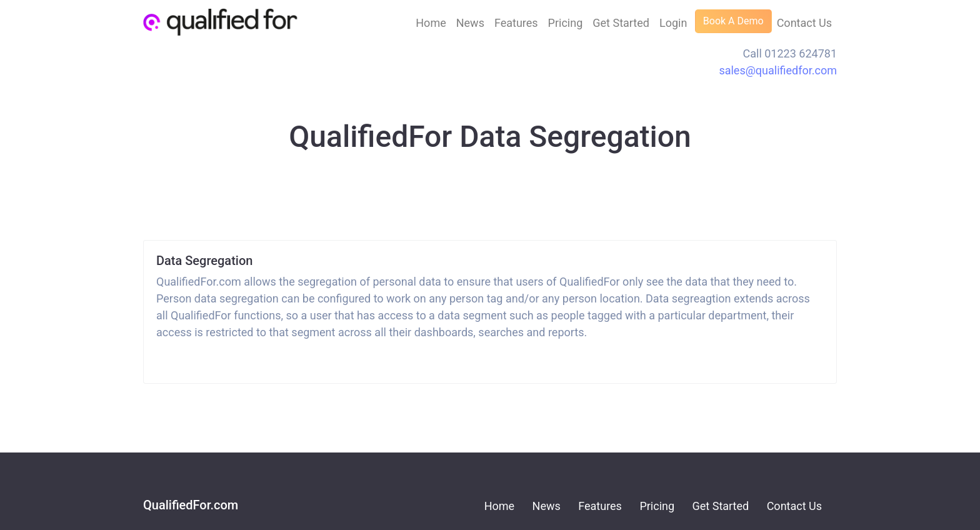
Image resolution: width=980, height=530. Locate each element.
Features (516, 23)
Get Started (621, 23)
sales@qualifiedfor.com (778, 70)
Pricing (566, 23)
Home (431, 23)
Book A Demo (733, 21)
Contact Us (804, 23)
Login (673, 23)
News (470, 23)
